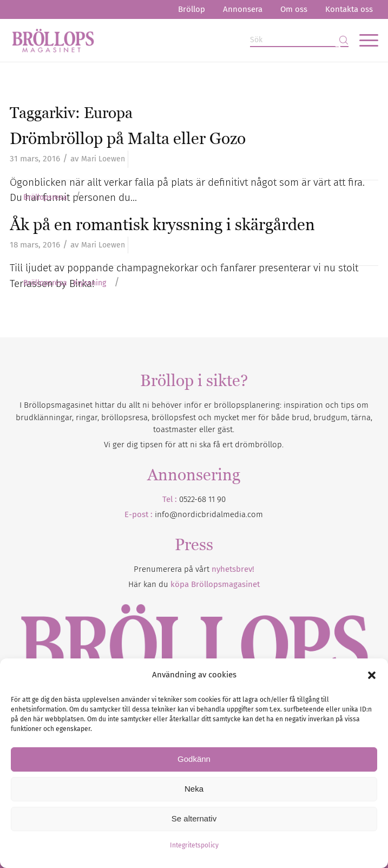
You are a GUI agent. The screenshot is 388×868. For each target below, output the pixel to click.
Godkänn (194, 759)
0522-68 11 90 (202, 499)
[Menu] (363, 40)
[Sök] (299, 40)
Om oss (294, 9)
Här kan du (194, 584)
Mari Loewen (103, 159)
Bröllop (192, 9)
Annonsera (243, 9)
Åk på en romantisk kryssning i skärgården (162, 224)
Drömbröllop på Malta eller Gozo (128, 138)
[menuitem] (192, 9)
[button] (372, 675)
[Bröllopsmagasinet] (157, 40)
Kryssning (90, 283)
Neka (194, 789)
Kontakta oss (349, 9)
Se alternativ (194, 818)
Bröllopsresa (45, 198)
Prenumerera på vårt (194, 569)
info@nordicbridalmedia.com (209, 514)
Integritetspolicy (194, 845)
